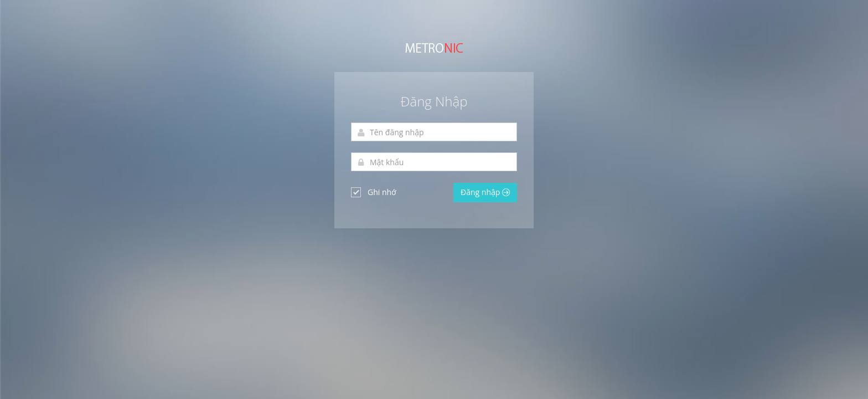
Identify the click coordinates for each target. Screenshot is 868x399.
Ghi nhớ (374, 192)
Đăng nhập (485, 192)
